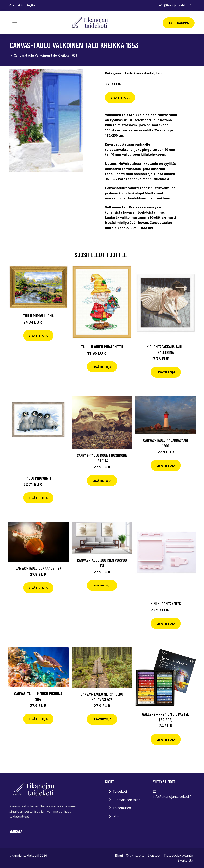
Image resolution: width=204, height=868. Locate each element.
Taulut (161, 73)
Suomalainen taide (126, 800)
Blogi (116, 816)
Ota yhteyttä (135, 855)
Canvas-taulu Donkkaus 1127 (38, 568)
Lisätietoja (120, 97)
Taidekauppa (179, 23)
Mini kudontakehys (166, 604)
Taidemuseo (122, 808)
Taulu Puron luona (38, 316)
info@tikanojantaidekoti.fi (175, 5)
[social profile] (39, 5)
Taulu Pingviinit (38, 478)
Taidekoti (120, 791)
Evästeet (154, 855)
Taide (128, 73)
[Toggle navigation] (15, 22)
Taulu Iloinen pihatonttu (102, 347)
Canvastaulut (144, 73)
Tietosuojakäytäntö (178, 855)
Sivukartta (185, 860)
